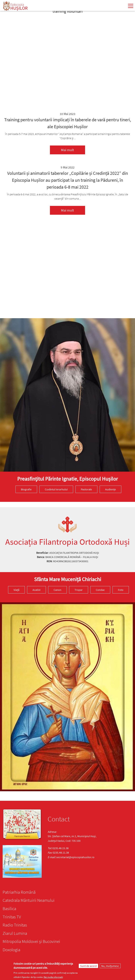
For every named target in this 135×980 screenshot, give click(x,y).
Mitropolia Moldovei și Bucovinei (31, 941)
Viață (16, 590)
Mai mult (67, 150)
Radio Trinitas (15, 925)
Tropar (79, 590)
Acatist (36, 590)
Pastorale (86, 489)
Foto (121, 590)
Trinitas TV (12, 917)
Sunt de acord (88, 966)
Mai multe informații (53, 977)
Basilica (9, 908)
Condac (100, 590)
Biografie (26, 489)
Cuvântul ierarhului (56, 489)
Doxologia (11, 950)
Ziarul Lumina (15, 933)
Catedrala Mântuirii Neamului (29, 900)
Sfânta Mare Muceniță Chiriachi (68, 579)
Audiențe (110, 489)
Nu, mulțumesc (110, 966)
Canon (57, 590)
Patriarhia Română (19, 892)
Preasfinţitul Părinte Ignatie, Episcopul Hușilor (67, 479)
